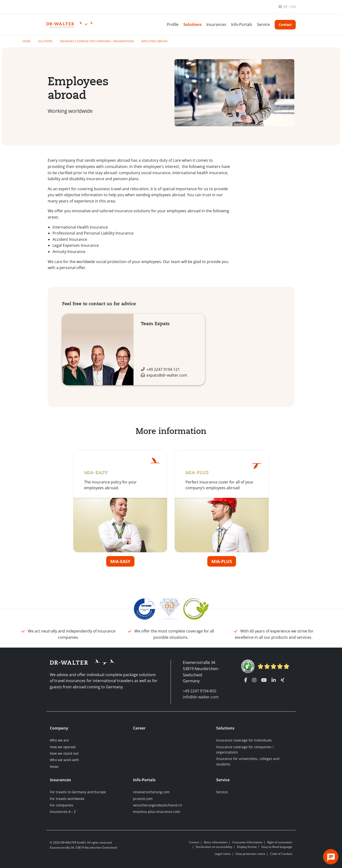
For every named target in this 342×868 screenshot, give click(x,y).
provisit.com (143, 799)
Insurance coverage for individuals (244, 740)
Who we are (59, 740)
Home (27, 41)
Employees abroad (154, 41)
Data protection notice (250, 854)
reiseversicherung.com (151, 792)
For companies (62, 805)
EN (293, 7)
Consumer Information (247, 842)
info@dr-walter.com (201, 697)
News (54, 767)
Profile (173, 24)
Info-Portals (242, 24)
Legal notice (223, 854)
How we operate (63, 747)
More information (171, 431)
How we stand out (64, 753)
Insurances (216, 24)
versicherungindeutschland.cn (158, 805)
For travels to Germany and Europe (78, 792)
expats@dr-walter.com (167, 375)
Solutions (192, 24)
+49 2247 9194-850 (200, 691)
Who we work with (64, 760)
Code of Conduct (281, 854)
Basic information (216, 842)
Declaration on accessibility (214, 847)
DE (285, 7)
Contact (285, 25)
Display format (247, 847)
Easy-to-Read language (277, 847)
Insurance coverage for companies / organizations (97, 41)
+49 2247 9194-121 (163, 369)
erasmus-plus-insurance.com (157, 812)
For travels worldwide (67, 799)
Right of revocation (280, 842)
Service (263, 24)
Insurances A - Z (63, 812)
